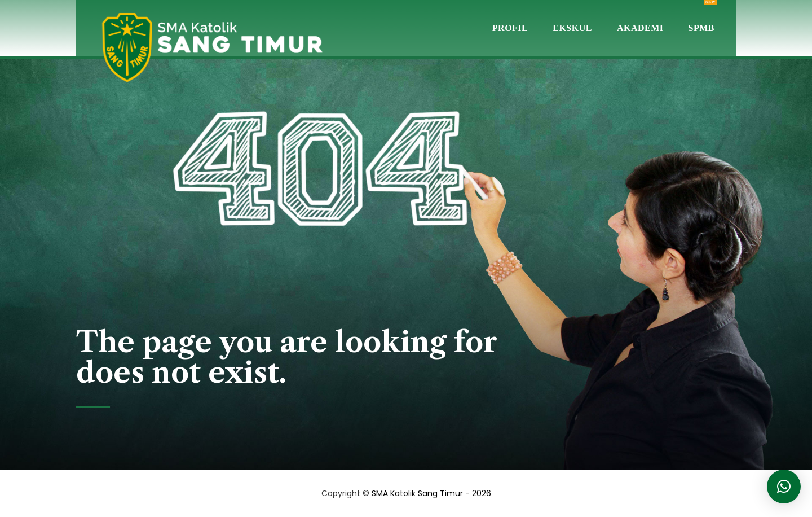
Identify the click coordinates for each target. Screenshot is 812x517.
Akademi (640, 28)
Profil (510, 28)
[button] (784, 487)
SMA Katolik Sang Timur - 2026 (431, 493)
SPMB (701, 16)
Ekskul (572, 28)
